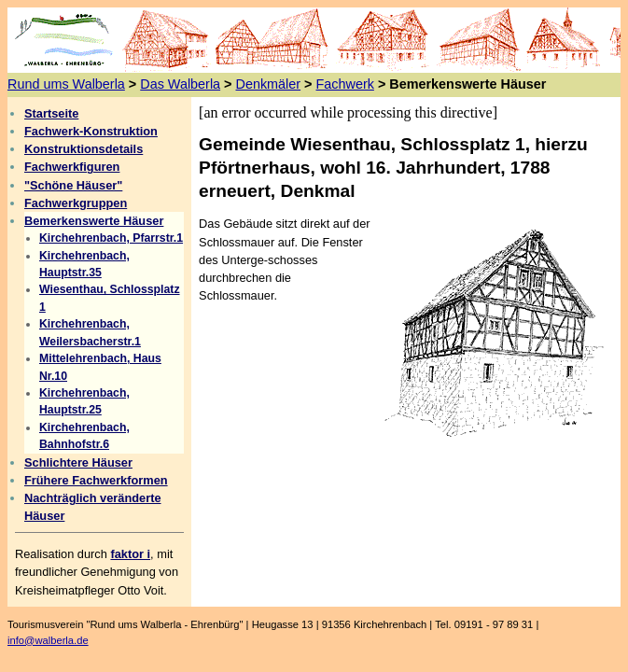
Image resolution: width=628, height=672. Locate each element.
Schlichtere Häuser (78, 462)
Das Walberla (180, 84)
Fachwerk (345, 84)
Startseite (51, 113)
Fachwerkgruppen (76, 203)
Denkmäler (269, 84)
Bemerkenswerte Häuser (94, 221)
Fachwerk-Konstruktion (91, 131)
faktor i (130, 554)
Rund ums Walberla (66, 84)
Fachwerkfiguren (72, 167)
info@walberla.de (48, 640)
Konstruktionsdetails (84, 149)
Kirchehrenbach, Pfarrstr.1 (111, 238)
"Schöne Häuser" (73, 185)
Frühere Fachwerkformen (96, 480)
